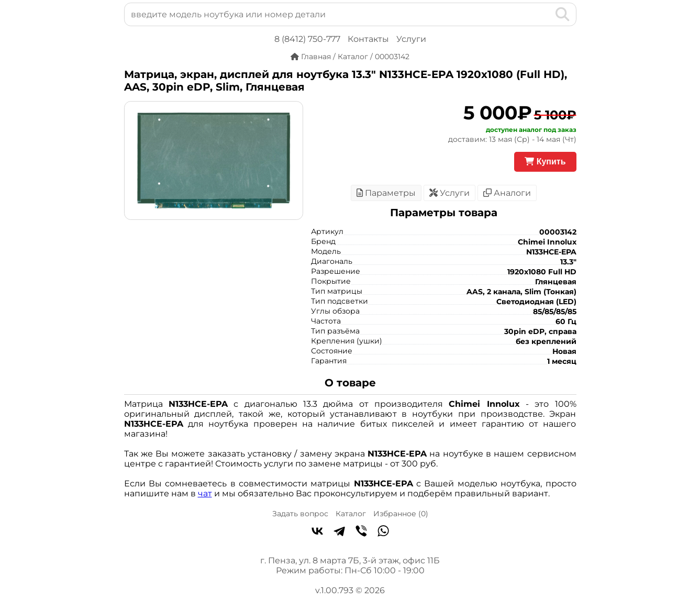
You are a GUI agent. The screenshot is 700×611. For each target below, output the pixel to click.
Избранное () (401, 514)
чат (205, 493)
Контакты (368, 39)
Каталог (351, 514)
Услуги (411, 39)
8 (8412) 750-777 (307, 39)
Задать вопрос (300, 514)
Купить (545, 162)
